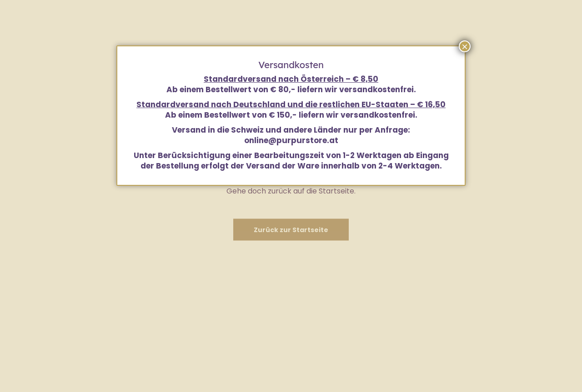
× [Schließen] (465, 46)
